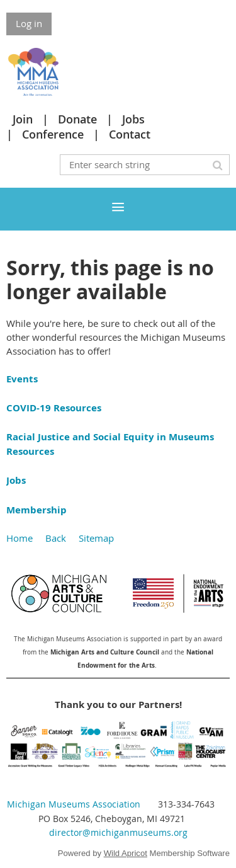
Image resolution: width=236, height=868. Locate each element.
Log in (29, 23)
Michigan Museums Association (74, 804)
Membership (37, 510)
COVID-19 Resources (54, 408)
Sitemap (96, 538)
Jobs (133, 119)
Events (22, 379)
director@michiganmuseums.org (118, 832)
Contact (130, 134)
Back (56, 538)
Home (20, 538)
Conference (53, 134)
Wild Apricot (126, 853)
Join (23, 119)
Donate (77, 119)
